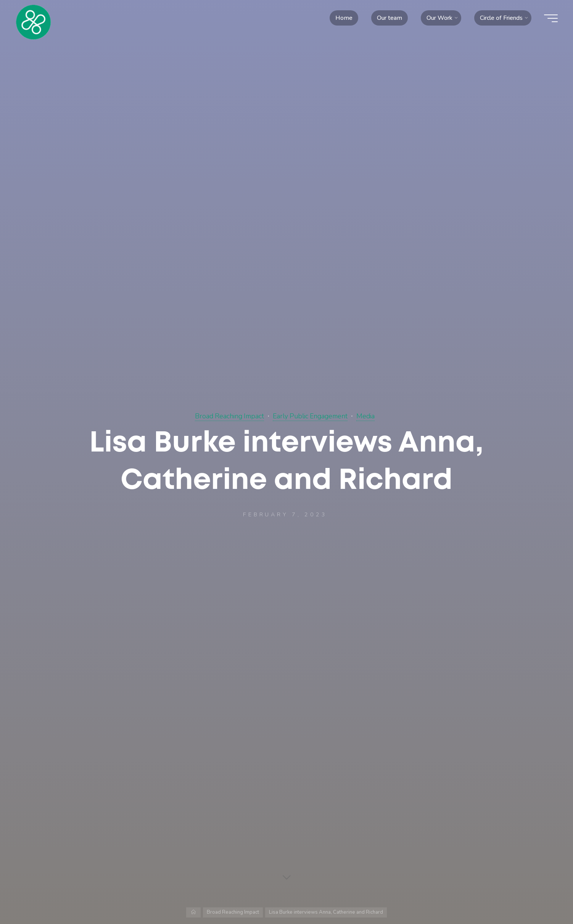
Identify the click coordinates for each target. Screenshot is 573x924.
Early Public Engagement (310, 416)
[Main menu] (551, 18)
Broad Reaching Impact (229, 416)
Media (365, 416)
